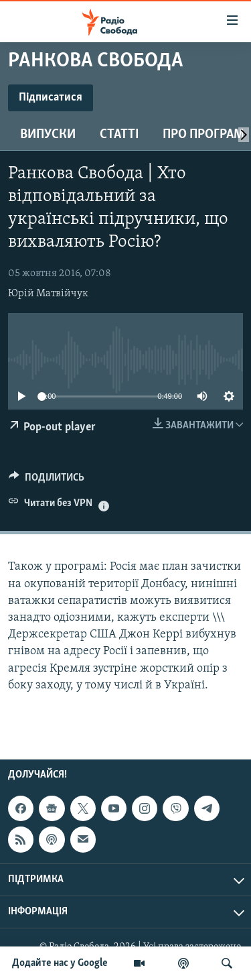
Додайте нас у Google (60, 963)
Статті (119, 135)
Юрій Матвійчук (48, 294)
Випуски (48, 135)
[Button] (47, 481)
